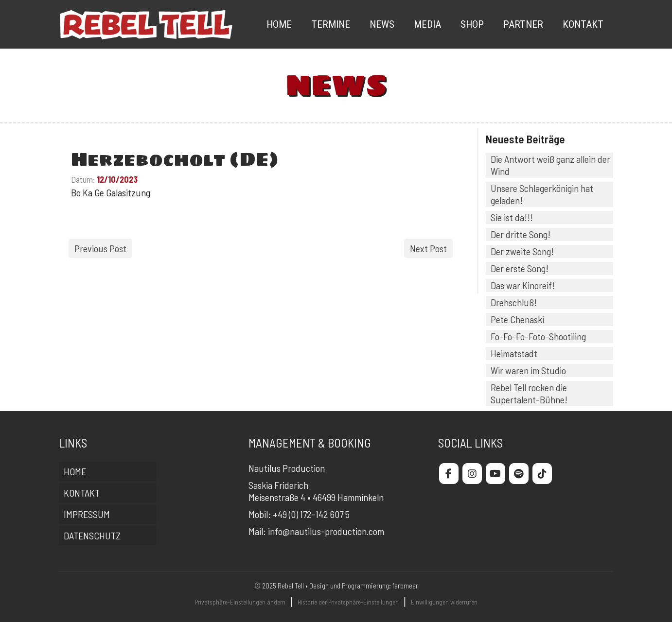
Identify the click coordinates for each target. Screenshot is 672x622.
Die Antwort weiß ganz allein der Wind (550, 165)
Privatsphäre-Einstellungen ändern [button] (240, 602)
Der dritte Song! (521, 234)
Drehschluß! (514, 302)
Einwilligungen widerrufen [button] (444, 602)
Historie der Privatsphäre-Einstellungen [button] (348, 602)
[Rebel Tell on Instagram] (472, 474)
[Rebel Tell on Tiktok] (542, 474)
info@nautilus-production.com (326, 531)
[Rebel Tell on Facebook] (449, 474)
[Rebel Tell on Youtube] (495, 474)
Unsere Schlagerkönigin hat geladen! (542, 194)
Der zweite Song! (522, 251)
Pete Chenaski (517, 319)
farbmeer (405, 586)
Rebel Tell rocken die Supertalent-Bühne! (529, 393)
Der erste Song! (520, 268)
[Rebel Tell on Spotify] (519, 474)
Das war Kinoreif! (523, 285)
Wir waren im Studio (528, 370)
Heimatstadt (514, 353)
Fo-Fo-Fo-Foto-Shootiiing (538, 336)
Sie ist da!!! (512, 217)
